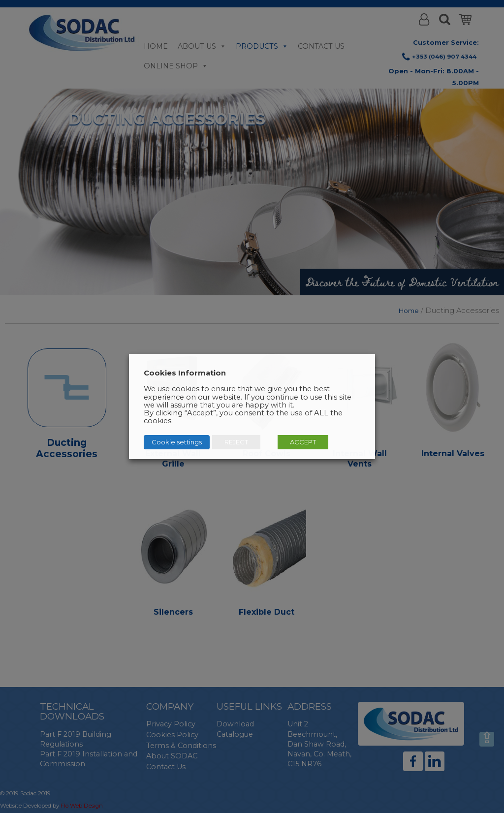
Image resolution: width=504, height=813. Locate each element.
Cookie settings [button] (177, 442)
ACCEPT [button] (303, 442)
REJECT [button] (236, 442)
